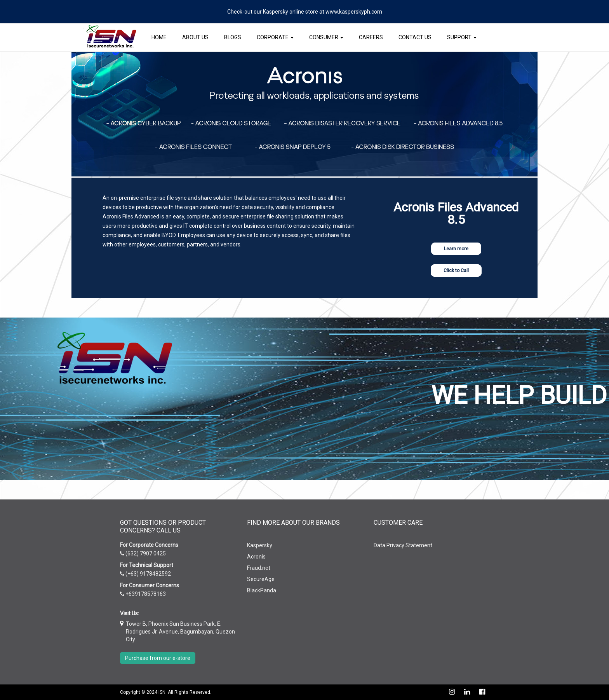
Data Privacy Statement (403, 545)
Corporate (275, 37)
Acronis (256, 557)
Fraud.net (259, 568)
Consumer (326, 37)
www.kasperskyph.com (354, 12)
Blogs (233, 37)
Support (462, 37)
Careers (371, 37)
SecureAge (261, 579)
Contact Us (415, 37)
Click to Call (456, 271)
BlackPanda (262, 590)
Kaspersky (260, 545)
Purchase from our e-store (158, 658)
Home (159, 37)
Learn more (456, 249)
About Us (195, 37)
